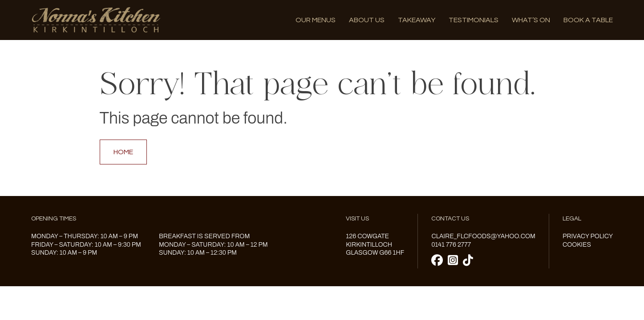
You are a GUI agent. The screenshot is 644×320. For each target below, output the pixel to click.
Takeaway (417, 20)
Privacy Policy (588, 236)
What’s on (531, 20)
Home (123, 152)
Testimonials (474, 20)
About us (367, 20)
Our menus (316, 20)
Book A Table (588, 20)
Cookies (577, 245)
